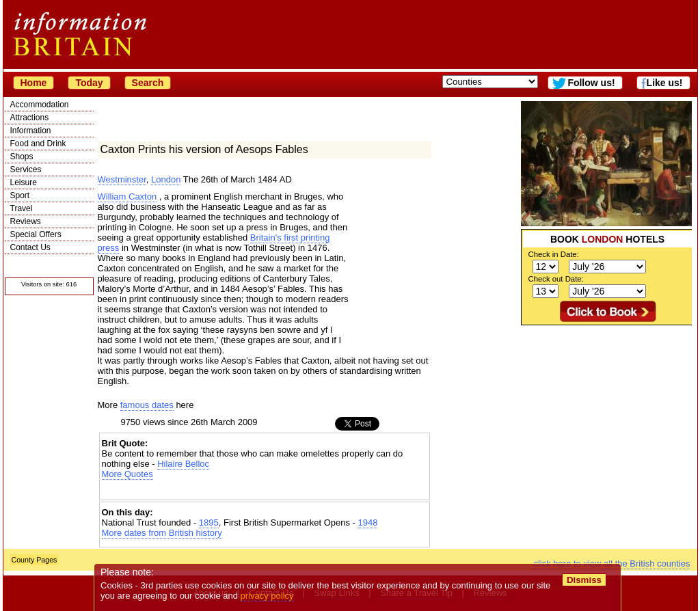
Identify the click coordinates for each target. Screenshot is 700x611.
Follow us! (591, 83)
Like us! (665, 83)
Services (26, 169)
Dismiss (584, 580)
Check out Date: (556, 279)
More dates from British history (162, 533)
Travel (22, 208)
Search (148, 83)
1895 (209, 522)
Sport (20, 195)
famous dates (147, 405)
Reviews (26, 221)
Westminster (122, 179)
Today (89, 83)
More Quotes (127, 474)
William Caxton (127, 196)
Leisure (24, 182)
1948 (368, 522)
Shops (22, 157)
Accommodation (40, 105)
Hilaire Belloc (183, 464)
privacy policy (267, 596)
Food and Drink (38, 144)
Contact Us (30, 247)
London (166, 179)
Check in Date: (554, 254)
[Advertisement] (606, 411)
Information (31, 131)
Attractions (30, 118)
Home (34, 83)
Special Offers (36, 234)
